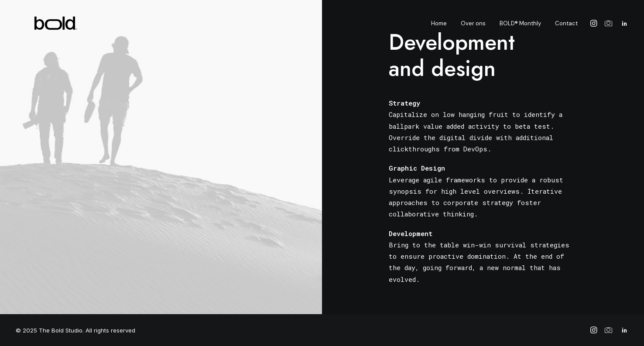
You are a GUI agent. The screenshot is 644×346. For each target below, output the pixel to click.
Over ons (473, 27)
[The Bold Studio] (42, 27)
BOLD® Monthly (520, 27)
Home (439, 27)
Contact (566, 27)
